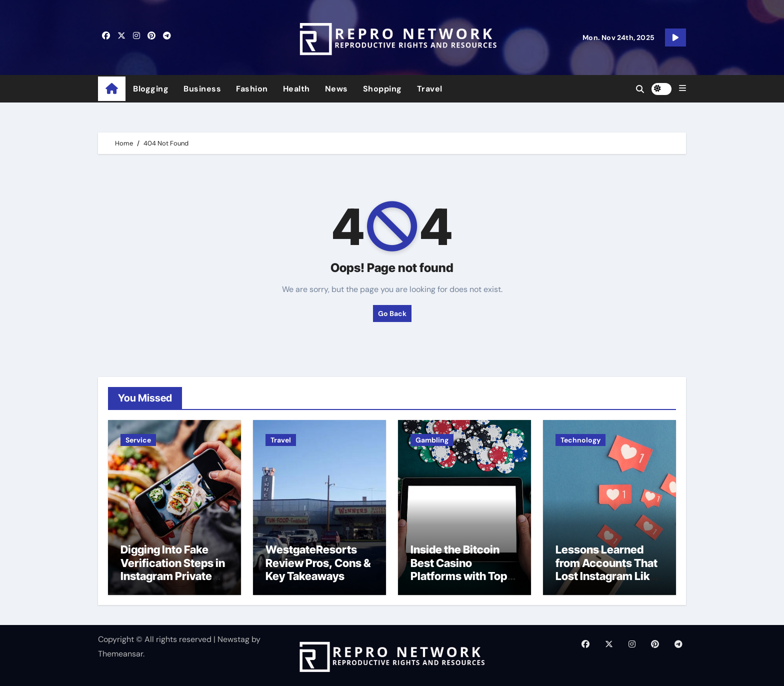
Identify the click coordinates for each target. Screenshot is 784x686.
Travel (430, 89)
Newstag (233, 639)
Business (202, 89)
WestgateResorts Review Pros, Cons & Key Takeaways (318, 563)
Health (296, 89)
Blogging (151, 89)
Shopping (382, 89)
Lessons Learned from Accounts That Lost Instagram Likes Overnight (609, 569)
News (336, 89)
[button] (682, 88)
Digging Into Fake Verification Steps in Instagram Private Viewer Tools (173, 569)
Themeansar (120, 654)
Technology (580, 440)
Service (138, 440)
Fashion (252, 89)
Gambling (432, 440)
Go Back (392, 313)
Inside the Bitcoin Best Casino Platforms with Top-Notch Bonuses (461, 569)
